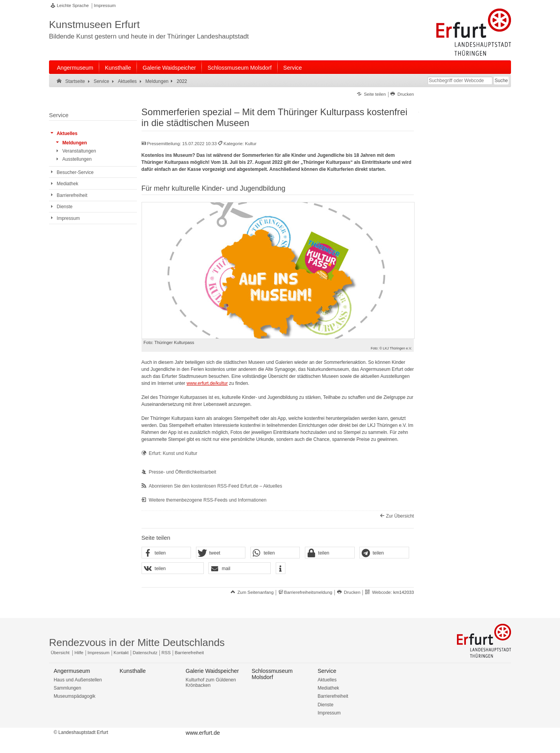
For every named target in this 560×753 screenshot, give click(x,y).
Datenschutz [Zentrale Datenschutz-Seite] (145, 653)
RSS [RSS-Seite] (166, 653)
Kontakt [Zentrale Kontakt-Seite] (121, 653)
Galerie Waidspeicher (169, 68)
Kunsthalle (118, 68)
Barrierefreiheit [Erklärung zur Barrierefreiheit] (189, 653)
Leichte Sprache (73, 5)
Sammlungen (67, 688)
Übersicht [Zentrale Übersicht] (60, 653)
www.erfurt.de (201, 383)
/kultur (221, 383)
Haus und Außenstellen (78, 680)
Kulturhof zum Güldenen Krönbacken (211, 683)
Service (292, 68)
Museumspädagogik (74, 696)
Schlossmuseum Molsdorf (240, 68)
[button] (166, 553)
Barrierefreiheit (333, 696)
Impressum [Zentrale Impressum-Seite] (98, 653)
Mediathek (328, 688)
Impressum (105, 5)
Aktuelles (327, 680)
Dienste (326, 705)
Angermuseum (75, 68)
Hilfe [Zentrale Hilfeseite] (79, 653)
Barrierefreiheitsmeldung (308, 592)
